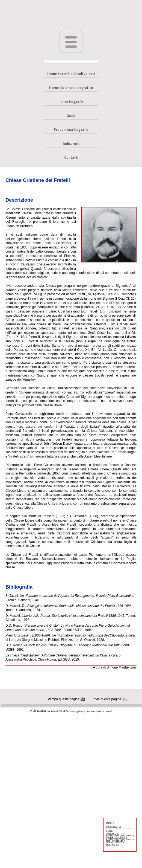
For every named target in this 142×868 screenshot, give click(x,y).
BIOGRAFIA (114, 827)
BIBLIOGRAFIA (116, 842)
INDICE (111, 823)
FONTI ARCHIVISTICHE (117, 832)
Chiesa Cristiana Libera (54, 504)
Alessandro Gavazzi (91, 495)
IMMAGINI (113, 845)
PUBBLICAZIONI (117, 838)
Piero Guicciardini (57, 243)
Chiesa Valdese (99, 431)
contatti (91, 711)
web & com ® (105, 711)
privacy (81, 711)
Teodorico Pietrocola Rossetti (115, 465)
